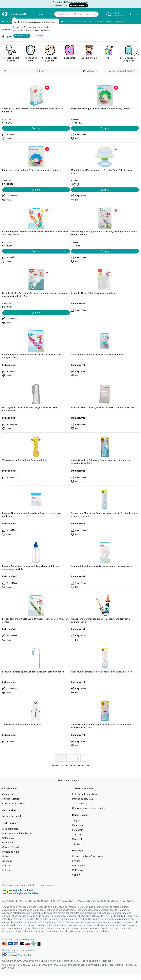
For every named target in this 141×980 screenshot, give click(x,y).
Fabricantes (9, 870)
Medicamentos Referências (17, 833)
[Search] (96, 14)
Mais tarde (39, 36)
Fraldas (76, 861)
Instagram (78, 830)
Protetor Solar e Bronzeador (88, 856)
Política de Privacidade (84, 794)
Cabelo (76, 875)
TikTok (76, 844)
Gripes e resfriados (11, 21)
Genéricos (120, 21)
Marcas (6, 866)
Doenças (7, 861)
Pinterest (77, 839)
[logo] (5, 14)
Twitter (76, 821)
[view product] (36, 95)
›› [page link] (84, 758)
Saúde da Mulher (105, 21)
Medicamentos (10, 829)
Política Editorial (11, 799)
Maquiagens (79, 866)
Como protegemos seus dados (89, 808)
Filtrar (41, 71)
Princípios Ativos (11, 852)
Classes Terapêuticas (14, 847)
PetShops (78, 870)
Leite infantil (88, 21)
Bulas (5, 856)
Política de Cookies (83, 799)
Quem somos (9, 794)
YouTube (77, 835)
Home (8, 30)
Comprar (36, 128)
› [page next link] (78, 758)
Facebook (78, 825)
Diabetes (61, 21)
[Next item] (136, 54)
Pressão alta (74, 21)
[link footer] (9, 955)
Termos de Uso (81, 803)
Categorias (8, 838)
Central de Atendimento (15, 803)
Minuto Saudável (12, 816)
